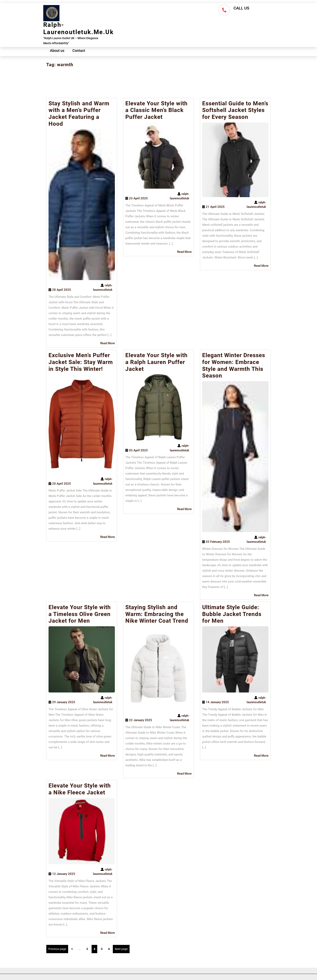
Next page (121, 949)
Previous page (57, 949)
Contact (79, 51)
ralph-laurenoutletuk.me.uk (78, 28)
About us (57, 51)
